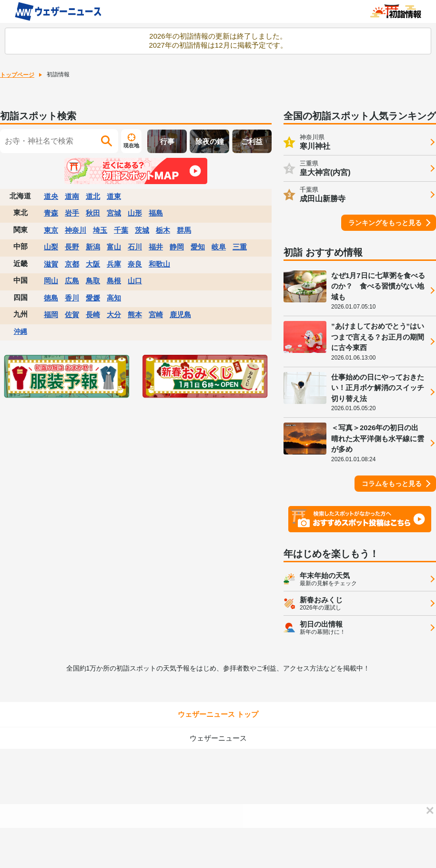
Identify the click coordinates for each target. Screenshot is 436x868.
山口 (135, 281)
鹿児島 (180, 315)
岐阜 (219, 247)
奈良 (135, 264)
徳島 (51, 298)
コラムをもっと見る (392, 484)
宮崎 (156, 315)
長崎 (93, 315)
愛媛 (93, 298)
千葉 (121, 230)
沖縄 (20, 331)
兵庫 (114, 264)
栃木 (163, 230)
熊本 (135, 315)
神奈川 (76, 230)
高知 (114, 298)
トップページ (17, 75)
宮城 (114, 213)
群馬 (184, 230)
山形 (135, 213)
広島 (72, 281)
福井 (156, 247)
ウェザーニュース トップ (218, 714)
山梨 (51, 247)
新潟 (93, 247)
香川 (72, 298)
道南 (72, 196)
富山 (114, 247)
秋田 (93, 213)
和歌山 (159, 264)
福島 (156, 213)
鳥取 (93, 281)
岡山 (51, 281)
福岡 (51, 315)
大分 (114, 315)
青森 (51, 213)
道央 (51, 196)
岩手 (72, 213)
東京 (51, 230)
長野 (72, 247)
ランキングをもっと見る (385, 223)
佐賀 (72, 315)
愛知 (198, 247)
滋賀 (51, 264)
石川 (135, 247)
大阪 (93, 264)
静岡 (177, 247)
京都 (72, 264)
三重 (240, 247)
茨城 (142, 230)
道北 (93, 196)
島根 (114, 281)
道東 (114, 196)
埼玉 (100, 230)
